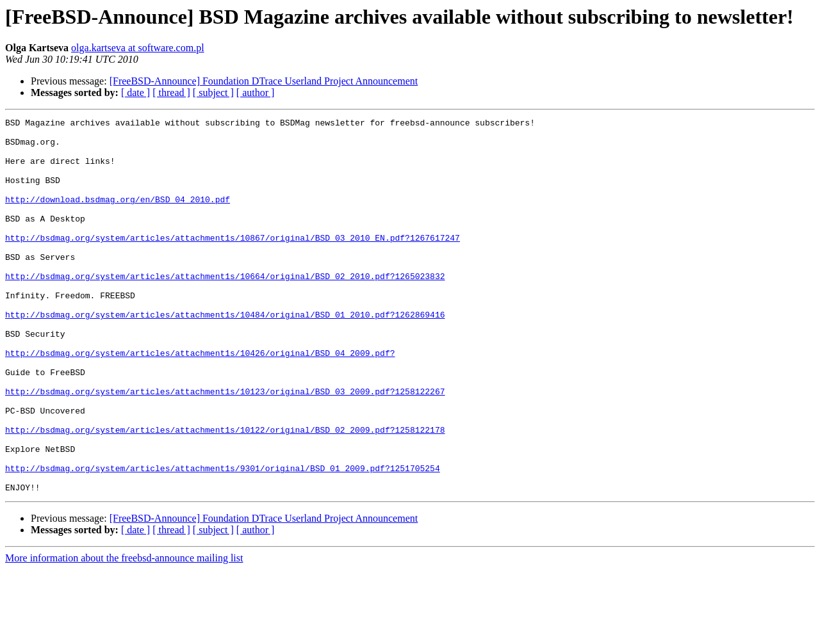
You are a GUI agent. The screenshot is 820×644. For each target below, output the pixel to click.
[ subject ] (213, 93)
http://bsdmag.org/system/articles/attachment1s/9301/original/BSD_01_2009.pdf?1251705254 (223, 539)
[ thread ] (171, 93)
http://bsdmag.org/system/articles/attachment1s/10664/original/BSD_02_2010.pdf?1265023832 (225, 309)
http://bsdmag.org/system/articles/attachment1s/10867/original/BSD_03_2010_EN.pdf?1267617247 (233, 262)
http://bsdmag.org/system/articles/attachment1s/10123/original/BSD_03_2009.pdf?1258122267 (225, 447)
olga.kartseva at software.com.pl (137, 48)
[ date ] (135, 93)
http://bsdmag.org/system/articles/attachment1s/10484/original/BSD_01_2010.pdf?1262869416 (225, 355)
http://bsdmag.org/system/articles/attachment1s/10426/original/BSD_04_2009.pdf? (200, 401)
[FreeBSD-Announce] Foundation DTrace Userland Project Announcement (264, 81)
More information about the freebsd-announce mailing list (124, 633)
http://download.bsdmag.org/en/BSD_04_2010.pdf (118, 216)
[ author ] (256, 93)
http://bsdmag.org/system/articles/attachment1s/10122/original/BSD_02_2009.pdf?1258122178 (225, 493)
